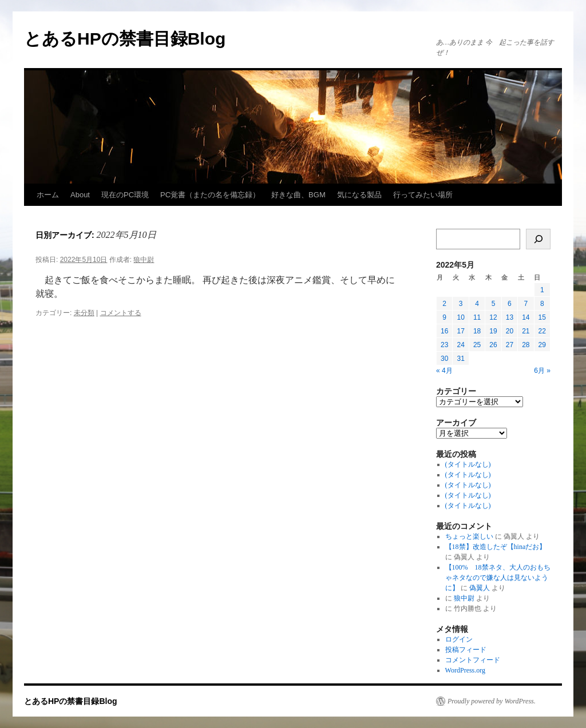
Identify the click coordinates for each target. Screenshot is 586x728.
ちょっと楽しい (469, 536)
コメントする (121, 313)
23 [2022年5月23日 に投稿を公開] (444, 345)
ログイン (459, 639)
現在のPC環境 (125, 195)
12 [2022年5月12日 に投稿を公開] (493, 317)
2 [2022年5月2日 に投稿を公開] (444, 304)
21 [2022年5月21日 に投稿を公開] (526, 331)
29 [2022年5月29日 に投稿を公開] (542, 345)
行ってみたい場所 (423, 195)
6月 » (542, 371)
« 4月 (444, 371)
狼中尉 (144, 260)
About (80, 195)
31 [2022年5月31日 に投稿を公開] (460, 359)
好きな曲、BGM (298, 195)
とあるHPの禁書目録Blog (125, 39)
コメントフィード (473, 660)
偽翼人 (480, 588)
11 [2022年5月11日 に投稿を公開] (477, 317)
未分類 (84, 313)
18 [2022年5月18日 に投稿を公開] (477, 331)
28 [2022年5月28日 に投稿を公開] (526, 345)
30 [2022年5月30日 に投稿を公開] (444, 359)
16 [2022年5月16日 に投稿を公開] (444, 331)
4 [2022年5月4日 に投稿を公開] (477, 304)
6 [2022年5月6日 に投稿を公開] (510, 304)
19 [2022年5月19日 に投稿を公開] (493, 331)
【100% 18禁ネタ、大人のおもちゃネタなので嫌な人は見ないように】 (498, 578)
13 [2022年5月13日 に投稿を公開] (510, 317)
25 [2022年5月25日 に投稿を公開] (477, 345)
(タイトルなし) (468, 464)
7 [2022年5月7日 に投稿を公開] (526, 304)
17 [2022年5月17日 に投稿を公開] (460, 331)
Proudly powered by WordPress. (492, 701)
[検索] (538, 239)
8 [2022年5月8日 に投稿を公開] (542, 304)
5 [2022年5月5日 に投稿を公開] (494, 304)
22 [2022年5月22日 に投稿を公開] (542, 331)
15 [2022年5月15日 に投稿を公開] (542, 317)
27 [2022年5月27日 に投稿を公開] (510, 345)
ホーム (48, 195)
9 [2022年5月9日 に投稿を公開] (444, 317)
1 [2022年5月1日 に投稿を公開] (542, 290)
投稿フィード (466, 650)
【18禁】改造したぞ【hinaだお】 (496, 547)
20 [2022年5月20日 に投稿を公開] (510, 331)
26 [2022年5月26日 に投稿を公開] (493, 345)
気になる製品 (359, 195)
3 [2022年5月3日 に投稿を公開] (461, 304)
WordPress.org (465, 670)
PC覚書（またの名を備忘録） (210, 195)
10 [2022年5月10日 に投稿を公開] (460, 317)
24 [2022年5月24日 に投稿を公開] (460, 345)
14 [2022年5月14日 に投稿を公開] (526, 317)
